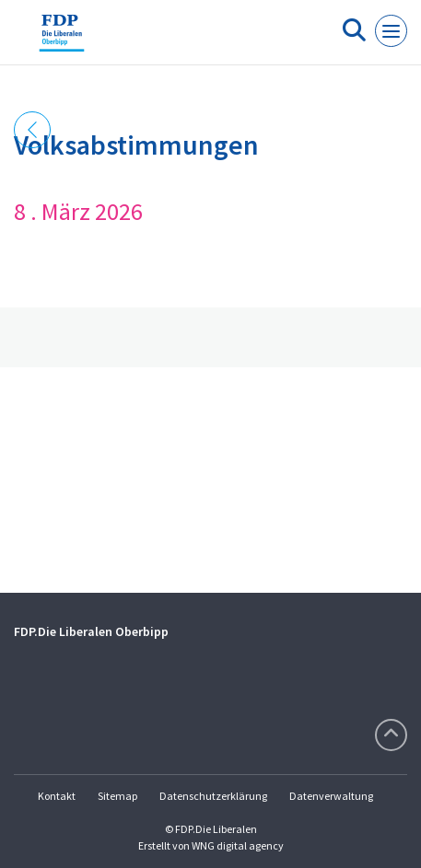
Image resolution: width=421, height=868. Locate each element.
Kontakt (57, 796)
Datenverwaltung (331, 796)
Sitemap (117, 796)
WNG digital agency (238, 845)
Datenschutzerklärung (213, 796)
